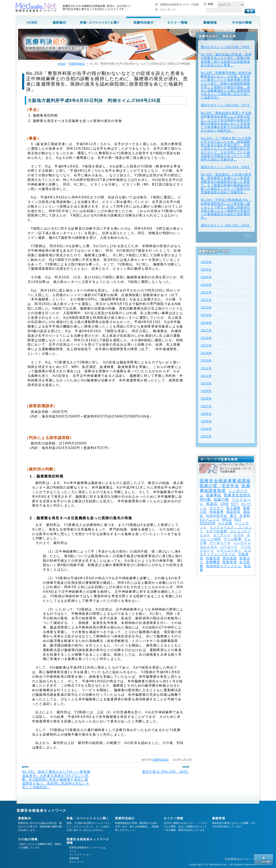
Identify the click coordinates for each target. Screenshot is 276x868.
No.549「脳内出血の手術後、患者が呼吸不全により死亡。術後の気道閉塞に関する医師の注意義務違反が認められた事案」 (226, 60)
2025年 (206, 269)
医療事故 (214, 495)
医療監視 (230, 562)
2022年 (206, 292)
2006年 (206, 414)
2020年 (206, 307)
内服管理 (213, 558)
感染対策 (233, 512)
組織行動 (221, 499)
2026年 (206, 262)
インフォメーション (80, 855)
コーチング (222, 535)
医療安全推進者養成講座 (225, 481)
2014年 (206, 353)
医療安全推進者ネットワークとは (87, 848)
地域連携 (217, 512)
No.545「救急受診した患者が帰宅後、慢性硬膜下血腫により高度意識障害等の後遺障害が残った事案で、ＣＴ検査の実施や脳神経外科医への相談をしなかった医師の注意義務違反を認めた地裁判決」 (226, 183)
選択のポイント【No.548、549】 (226, 47)
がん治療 (225, 523)
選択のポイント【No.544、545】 (226, 167)
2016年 (206, 338)
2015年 (206, 345)
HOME (62, 64)
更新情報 (74, 858)
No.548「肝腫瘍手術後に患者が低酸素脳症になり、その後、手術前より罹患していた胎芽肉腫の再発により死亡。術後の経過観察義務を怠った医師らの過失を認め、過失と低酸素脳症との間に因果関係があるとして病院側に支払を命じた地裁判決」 (226, 85)
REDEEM (208, 523)
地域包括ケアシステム (224, 566)
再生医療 (230, 558)
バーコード (229, 547)
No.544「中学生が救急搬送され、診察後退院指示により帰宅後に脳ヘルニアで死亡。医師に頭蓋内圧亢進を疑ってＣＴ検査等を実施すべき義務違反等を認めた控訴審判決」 (226, 209)
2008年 (206, 398)
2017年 (206, 330)
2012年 (206, 368)
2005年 (206, 421)
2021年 (206, 300)
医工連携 (233, 508)
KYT (235, 504)
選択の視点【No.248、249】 (166, 772)
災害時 (245, 516)
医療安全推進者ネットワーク (42, 811)
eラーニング (210, 519)
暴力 (233, 516)
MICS (227, 519)
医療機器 (213, 562)
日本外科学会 (217, 516)
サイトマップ (77, 862)
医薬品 (212, 504)
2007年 (206, 406)
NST (238, 519)
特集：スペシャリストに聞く (88, 818)
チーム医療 (233, 539)
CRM (224, 504)
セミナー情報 (173, 818)
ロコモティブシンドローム (225, 552)
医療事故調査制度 (225, 488)
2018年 (206, 323)
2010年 (206, 383)
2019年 (206, 315)
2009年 (206, 391)
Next (248, 236)
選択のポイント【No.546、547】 (226, 105)
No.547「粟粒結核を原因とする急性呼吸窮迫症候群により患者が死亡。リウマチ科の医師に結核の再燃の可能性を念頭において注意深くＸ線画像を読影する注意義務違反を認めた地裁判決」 (226, 122)
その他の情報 (28, 839)
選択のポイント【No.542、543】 (226, 225)
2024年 (206, 277)
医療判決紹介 (161, 760)
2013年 (206, 360)
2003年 (206, 436)
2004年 (206, 429)
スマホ (239, 535)
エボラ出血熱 (217, 531)
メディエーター (229, 550)
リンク (73, 851)
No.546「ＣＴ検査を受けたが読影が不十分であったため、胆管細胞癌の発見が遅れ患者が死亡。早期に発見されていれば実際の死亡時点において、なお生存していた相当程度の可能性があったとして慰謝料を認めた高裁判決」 (226, 149)
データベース (220, 543)
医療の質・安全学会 (219, 486)
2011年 (206, 376)
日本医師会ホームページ (241, 859)
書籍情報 (219, 818)
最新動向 (25, 818)
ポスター (217, 508)
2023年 (206, 285)
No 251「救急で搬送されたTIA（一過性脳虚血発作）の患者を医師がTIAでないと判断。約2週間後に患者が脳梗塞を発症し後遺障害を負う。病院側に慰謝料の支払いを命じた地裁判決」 (56, 779)
